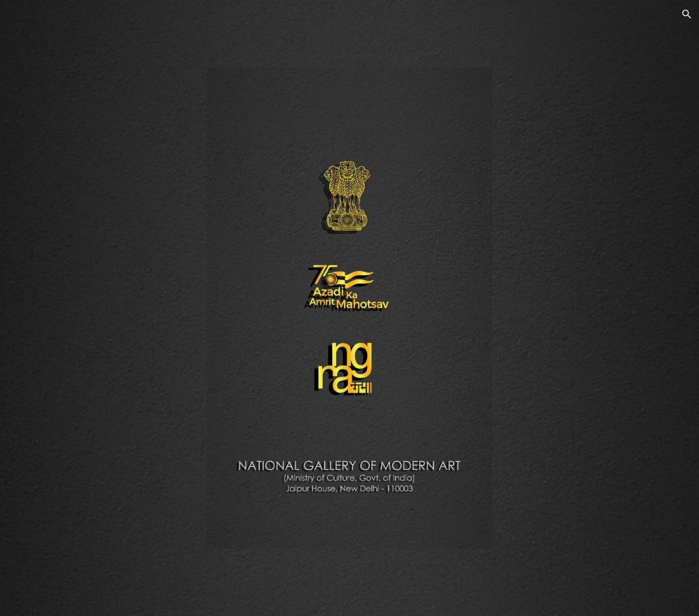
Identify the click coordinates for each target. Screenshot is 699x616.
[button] (687, 14)
